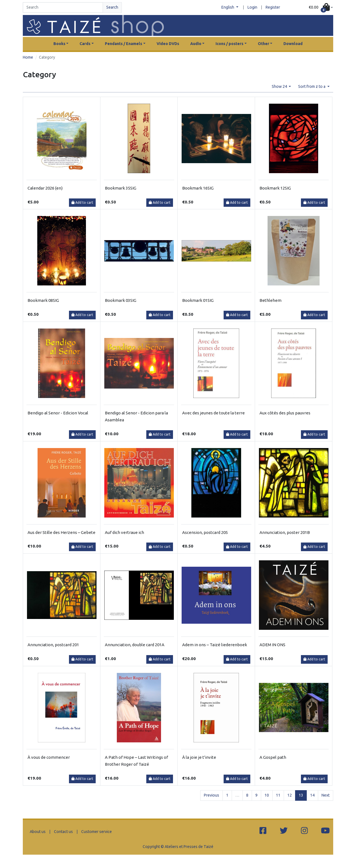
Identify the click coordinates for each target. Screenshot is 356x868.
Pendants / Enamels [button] (123, 44)
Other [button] (264, 44)
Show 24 (280, 86)
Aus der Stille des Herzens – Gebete (61, 532)
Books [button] (59, 44)
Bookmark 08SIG (43, 300)
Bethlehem (270, 300)
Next (326, 795)
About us (38, 832)
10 (267, 795)
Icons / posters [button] (229, 44)
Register (273, 7)
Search (112, 7)
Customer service (97, 832)
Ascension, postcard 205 (205, 532)
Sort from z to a (312, 86)
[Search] (63, 8)
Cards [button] (85, 44)
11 (278, 795)
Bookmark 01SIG (198, 300)
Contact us (63, 832)
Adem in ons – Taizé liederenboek (215, 645)
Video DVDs (168, 44)
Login (252, 7)
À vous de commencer (49, 757)
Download (293, 44)
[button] (321, 8)
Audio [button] (196, 44)
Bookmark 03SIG (121, 300)
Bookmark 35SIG (121, 188)
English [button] (228, 7)
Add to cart (82, 202)
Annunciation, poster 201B (285, 532)
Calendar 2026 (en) (45, 188)
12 (290, 795)
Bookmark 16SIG (198, 188)
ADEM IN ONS (272, 645)
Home (28, 57)
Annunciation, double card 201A (135, 645)
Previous (212, 795)
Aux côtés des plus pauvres (285, 413)
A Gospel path (273, 757)
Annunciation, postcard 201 (53, 645)
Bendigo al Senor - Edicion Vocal (58, 413)
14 (312, 795)
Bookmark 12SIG (275, 188)
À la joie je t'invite (199, 757)
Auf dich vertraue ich (124, 532)
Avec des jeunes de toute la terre (213, 413)
